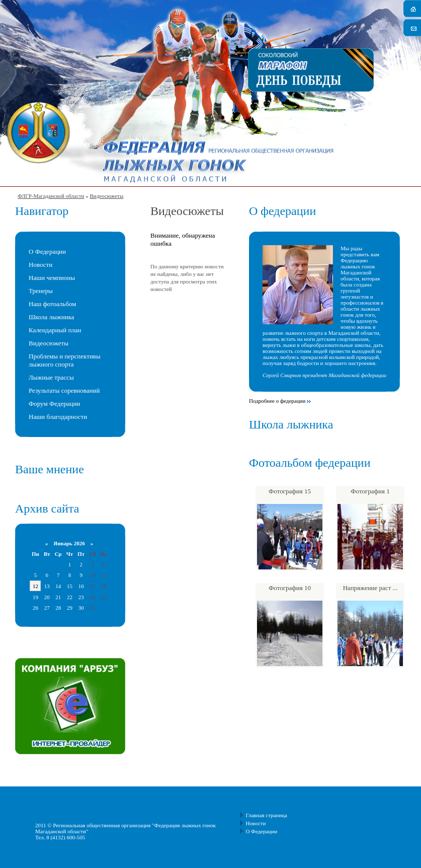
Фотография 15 (290, 491)
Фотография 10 (290, 588)
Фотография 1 (370, 491)
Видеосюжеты (106, 196)
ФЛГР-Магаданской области (51, 196)
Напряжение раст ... (370, 588)
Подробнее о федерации (277, 401)
